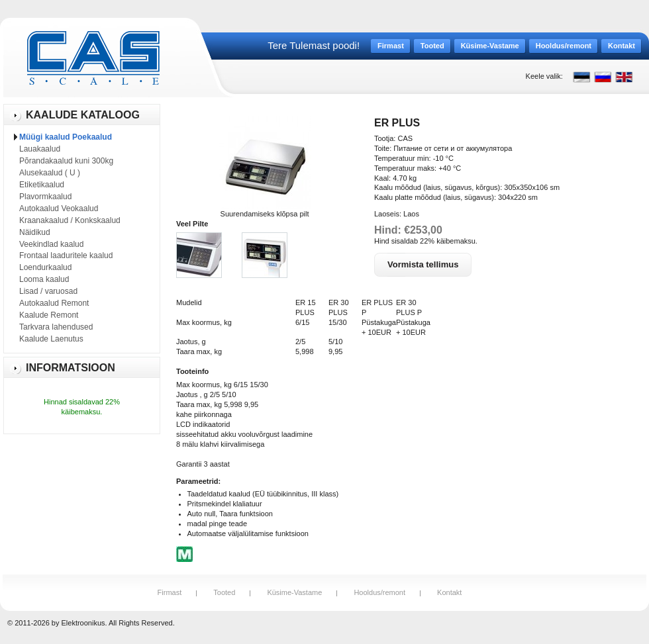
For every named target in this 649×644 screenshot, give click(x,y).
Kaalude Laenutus (51, 339)
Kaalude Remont (49, 315)
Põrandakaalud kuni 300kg (66, 161)
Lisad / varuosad (48, 291)
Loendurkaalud (45, 267)
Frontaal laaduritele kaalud (66, 255)
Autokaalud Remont (54, 303)
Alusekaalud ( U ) (50, 173)
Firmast (170, 592)
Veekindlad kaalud (51, 244)
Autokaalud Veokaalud (59, 208)
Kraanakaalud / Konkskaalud (70, 220)
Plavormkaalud (45, 197)
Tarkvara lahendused (56, 327)
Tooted (224, 592)
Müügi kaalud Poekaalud (66, 137)
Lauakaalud (40, 149)
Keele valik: (544, 76)
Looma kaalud (44, 279)
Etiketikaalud (42, 185)
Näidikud (35, 232)
